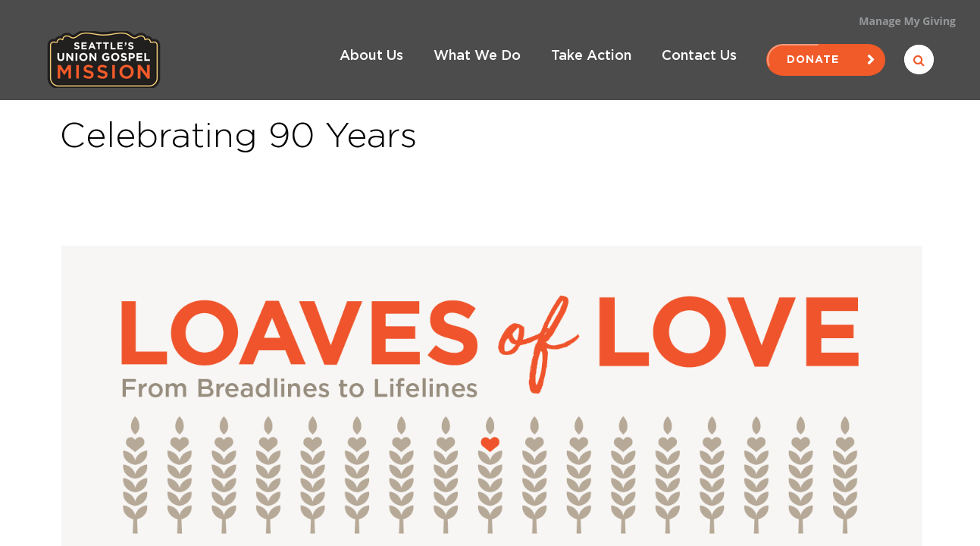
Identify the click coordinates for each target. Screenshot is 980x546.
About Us (371, 56)
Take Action (591, 56)
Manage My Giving (907, 21)
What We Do (477, 56)
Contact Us (699, 56)
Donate (826, 60)
